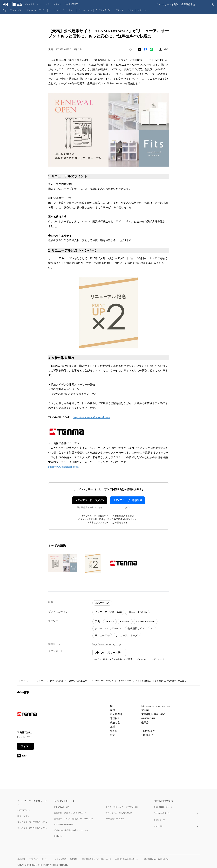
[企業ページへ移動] (27, 715)
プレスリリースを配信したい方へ (32, 828)
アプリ (42, 10)
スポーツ (142, 10)
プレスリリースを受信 (167, 4)
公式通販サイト (136, 628)
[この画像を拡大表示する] (63, 563)
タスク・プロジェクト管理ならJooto (122, 807)
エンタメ (54, 10)
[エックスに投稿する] (140, 49)
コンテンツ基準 (59, 859)
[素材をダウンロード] (160, 49)
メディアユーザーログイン (90, 500)
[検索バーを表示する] (212, 4)
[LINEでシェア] (151, 49)
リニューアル (102, 635)
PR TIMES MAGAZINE (64, 824)
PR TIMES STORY (62, 807)
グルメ (130, 10)
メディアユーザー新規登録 (127, 500)
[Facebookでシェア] (145, 49)
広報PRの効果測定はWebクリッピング (71, 830)
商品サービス (102, 603)
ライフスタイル (103, 10)
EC (152, 628)
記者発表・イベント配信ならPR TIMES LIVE (74, 819)
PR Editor (59, 836)
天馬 (97, 621)
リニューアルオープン (128, 635)
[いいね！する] (130, 49)
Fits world (125, 621)
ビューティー (68, 10)
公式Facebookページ (163, 807)
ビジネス (119, 10)
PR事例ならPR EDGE (115, 819)
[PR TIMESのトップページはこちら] (40, 4)
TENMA (110, 621)
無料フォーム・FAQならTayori (119, 813)
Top (5, 10)
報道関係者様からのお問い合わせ (96, 859)
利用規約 (74, 859)
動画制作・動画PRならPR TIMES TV (70, 813)
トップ (22, 681)
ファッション (85, 10)
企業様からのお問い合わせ (127, 859)
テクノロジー (17, 10)
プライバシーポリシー (39, 859)
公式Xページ (159, 820)
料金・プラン (23, 816)
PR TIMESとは (24, 810)
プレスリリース (38, 681)
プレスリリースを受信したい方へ (32, 822)
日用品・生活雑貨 (137, 612)
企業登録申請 (188, 4)
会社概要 (21, 859)
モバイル (31, 10)
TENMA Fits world (146, 621)
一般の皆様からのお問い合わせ (156, 859)
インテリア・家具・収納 (108, 612)
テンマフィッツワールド (108, 628)
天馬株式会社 (56, 681)
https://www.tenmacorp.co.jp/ (64, 467)
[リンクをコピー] (166, 49)
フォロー (26, 746)
